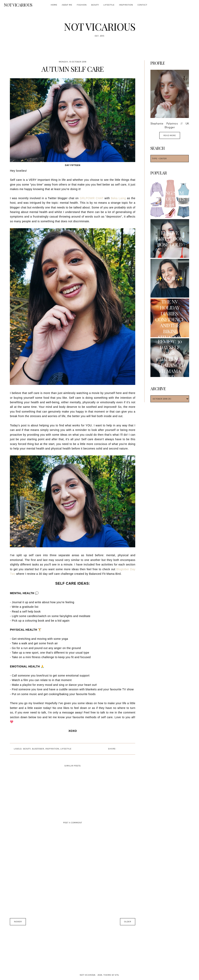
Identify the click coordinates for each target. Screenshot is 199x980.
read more (170, 135)
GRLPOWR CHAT (92, 198)
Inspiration (126, 5)
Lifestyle (109, 5)
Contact (142, 5)
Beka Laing (118, 198)
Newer (18, 922)
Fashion (82, 5)
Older (128, 922)
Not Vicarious (18, 5)
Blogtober (38, 749)
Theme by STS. (111, 975)
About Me (67, 5)
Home (54, 5)
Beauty (95, 5)
